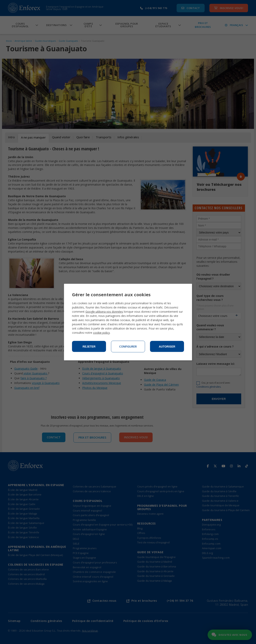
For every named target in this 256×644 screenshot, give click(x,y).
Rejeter (89, 347)
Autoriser (167, 347)
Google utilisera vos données (104, 312)
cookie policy (101, 333)
